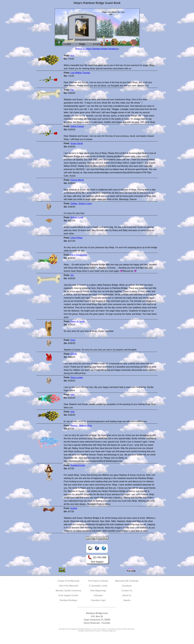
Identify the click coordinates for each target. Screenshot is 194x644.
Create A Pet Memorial (68, 581)
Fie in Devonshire (79, 255)
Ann (72, 56)
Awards (127, 600)
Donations (127, 586)
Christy (74, 354)
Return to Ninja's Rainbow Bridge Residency (97, 49)
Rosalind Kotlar (78, 465)
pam (73, 395)
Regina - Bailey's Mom (81, 426)
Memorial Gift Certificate (127, 581)
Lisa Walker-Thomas (80, 73)
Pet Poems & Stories (98, 581)
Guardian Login (98, 600)
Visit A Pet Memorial (68, 586)
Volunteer (98, 595)
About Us (127, 595)
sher (73, 412)
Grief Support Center (68, 595)
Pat (72, 90)
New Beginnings (98, 591)
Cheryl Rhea (76, 238)
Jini (72, 275)
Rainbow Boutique (68, 600)
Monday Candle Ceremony (68, 591)
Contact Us (127, 591)
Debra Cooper (77, 126)
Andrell (74, 508)
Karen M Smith (78, 321)
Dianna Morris (77, 180)
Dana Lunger (77, 377)
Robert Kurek (77, 217)
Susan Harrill (77, 143)
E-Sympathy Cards (98, 586)
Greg (73, 340)
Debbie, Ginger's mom (81, 204)
